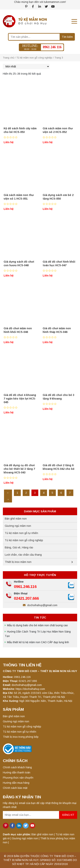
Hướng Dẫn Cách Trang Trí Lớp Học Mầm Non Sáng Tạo (38, 634)
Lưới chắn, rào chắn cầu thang (23, 555)
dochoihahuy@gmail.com (40, 605)
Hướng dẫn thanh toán (17, 772)
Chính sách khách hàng (17, 767)
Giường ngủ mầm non (18, 526)
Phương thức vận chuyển (18, 778)
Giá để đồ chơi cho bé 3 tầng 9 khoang (58, 397)
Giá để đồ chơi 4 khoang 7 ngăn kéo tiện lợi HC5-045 (20, 399)
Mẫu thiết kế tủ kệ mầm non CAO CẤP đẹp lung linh (38, 642)
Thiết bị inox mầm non (18, 562)
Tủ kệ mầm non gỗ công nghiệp (34, 58)
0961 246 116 (52, 47)
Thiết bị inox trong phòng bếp (21, 737)
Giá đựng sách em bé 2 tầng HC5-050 (58, 197)
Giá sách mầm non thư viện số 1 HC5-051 (19, 197)
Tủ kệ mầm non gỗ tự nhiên (21, 533)
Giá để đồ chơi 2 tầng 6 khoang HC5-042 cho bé (59, 467)
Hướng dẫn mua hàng (16, 783)
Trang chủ (8, 58)
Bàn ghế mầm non (16, 519)
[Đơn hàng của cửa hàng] (26, 66)
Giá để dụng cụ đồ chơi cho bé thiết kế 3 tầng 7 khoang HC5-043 (19, 469)
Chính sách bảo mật (15, 788)
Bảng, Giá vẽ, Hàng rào (19, 547)
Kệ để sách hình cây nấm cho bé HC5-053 (20, 130)
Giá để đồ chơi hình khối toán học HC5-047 (59, 263)
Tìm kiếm (67, 37)
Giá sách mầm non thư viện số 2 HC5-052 (58, 130)
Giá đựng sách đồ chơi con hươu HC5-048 (19, 263)
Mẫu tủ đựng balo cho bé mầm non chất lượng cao (37, 625)
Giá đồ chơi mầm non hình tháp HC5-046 (57, 330)
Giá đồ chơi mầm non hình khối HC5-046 (18, 330)
